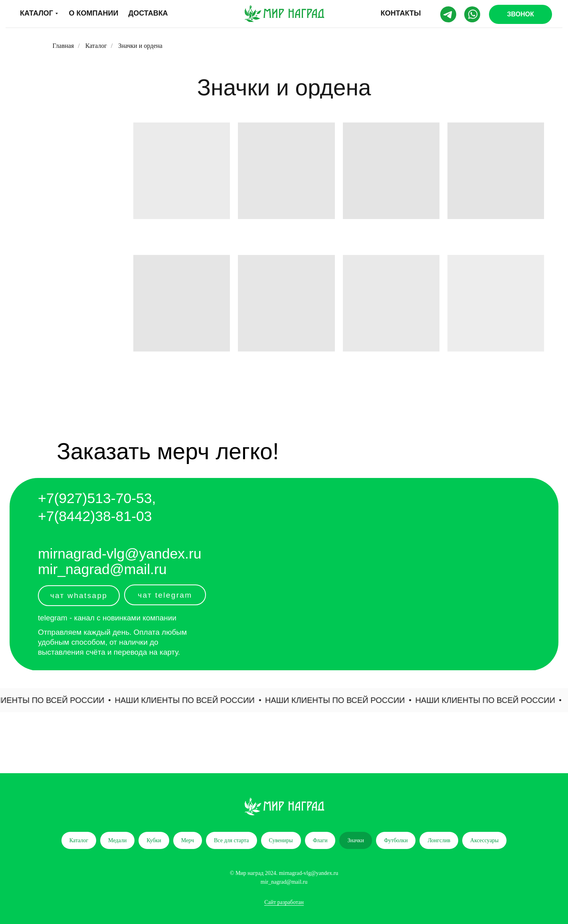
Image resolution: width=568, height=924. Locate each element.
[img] (284, 14)
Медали (117, 840)
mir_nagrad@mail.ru (102, 569)
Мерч (188, 840)
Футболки (396, 840)
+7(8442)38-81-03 (95, 516)
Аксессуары (484, 840)
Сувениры (281, 840)
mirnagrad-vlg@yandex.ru (120, 554)
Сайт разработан (284, 902)
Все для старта (232, 840)
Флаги (320, 840)
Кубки (154, 840)
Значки (356, 840)
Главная (63, 46)
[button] (521, 14)
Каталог (96, 46)
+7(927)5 (66, 498)
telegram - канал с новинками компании (107, 618)
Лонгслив (439, 840)
